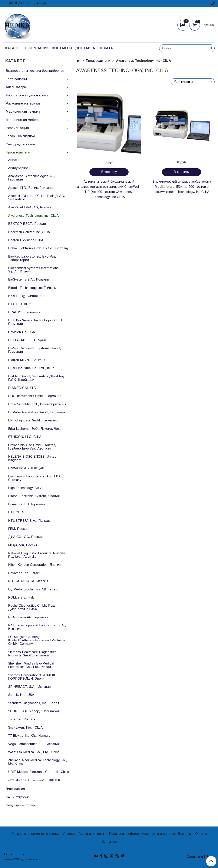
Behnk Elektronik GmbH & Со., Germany (38, 248)
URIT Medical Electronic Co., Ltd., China (39, 772)
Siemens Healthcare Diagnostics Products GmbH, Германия (32, 654)
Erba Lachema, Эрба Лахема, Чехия (36, 429)
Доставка (85, 48)
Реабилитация (17, 128)
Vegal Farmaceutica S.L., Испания (34, 744)
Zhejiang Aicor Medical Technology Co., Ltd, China (38, 762)
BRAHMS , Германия (24, 312)
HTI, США (16, 512)
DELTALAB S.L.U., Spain (27, 340)
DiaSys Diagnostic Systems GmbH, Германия (35, 350)
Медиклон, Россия (23, 545)
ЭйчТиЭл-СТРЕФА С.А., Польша (34, 780)
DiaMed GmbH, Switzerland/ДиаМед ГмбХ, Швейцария (36, 378)
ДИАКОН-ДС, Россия (25, 537)
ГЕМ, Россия (18, 529)
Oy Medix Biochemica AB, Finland (33, 589)
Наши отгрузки (17, 797)
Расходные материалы (24, 104)
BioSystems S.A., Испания (29, 280)
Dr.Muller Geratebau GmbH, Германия (37, 412)
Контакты (62, 48)
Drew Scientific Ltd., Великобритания (37, 404)
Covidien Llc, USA (22, 332)
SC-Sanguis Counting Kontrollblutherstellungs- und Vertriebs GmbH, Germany (37, 640)
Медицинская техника (23, 112)
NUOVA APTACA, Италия (28, 581)
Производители (98, 61)
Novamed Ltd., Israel (24, 573)
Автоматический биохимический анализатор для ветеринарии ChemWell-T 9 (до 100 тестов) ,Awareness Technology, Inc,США (109, 189)
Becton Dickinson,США (26, 240)
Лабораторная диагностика (27, 95)
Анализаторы (16, 87)
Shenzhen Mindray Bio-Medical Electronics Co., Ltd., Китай (31, 665)
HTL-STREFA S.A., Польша (29, 521)
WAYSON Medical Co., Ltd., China (34, 752)
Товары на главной (20, 136)
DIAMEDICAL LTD (22, 388)
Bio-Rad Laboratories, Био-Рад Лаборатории (32, 258)
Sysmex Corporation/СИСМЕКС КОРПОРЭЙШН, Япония (32, 677)
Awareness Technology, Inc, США (33, 216)
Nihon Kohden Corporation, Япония (35, 565)
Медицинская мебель (22, 120)
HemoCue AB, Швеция (26, 468)
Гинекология (15, 789)
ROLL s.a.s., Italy (21, 598)
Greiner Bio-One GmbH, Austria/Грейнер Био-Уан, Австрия (32, 447)
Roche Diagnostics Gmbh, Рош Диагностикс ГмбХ (32, 607)
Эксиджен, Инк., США (25, 728)
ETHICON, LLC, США (25, 437)
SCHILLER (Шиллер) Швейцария (34, 711)
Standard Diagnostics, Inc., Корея (34, 703)
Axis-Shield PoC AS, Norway (30, 207)
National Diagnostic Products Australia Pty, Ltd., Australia (37, 555)
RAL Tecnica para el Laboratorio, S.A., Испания (37, 627)
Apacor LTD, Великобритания (31, 188)
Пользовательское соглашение (35, 834)
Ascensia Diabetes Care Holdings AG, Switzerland (37, 198)
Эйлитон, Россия (22, 719)
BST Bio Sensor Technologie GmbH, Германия (35, 322)
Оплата (106, 48)
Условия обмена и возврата (84, 834)
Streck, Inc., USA (21, 695)
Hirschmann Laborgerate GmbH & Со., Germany (37, 478)
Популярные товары (22, 805)
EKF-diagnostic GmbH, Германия (33, 420)
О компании (37, 48)
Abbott (13, 160)
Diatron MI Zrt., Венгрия (27, 360)
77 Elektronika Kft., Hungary (29, 736)
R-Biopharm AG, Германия (28, 617)
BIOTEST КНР (19, 304)
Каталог (13, 48)
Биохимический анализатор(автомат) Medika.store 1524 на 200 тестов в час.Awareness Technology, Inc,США (182, 187)
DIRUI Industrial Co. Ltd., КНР (31, 368)
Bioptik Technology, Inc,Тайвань (32, 288)
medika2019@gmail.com (22, 859)
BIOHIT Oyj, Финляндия (27, 296)
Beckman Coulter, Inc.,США (29, 232)
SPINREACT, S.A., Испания (29, 687)
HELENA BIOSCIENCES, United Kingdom (32, 458)
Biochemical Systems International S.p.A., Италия (34, 270)
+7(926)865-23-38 (17, 854)
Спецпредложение (20, 144)
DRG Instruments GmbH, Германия (35, 396)
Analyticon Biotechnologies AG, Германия (32, 178)
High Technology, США (25, 488)
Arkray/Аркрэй (19, 168)
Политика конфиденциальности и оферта (142, 834)
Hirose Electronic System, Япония (34, 496)
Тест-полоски (16, 79)
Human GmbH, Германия (27, 504)
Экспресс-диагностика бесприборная (35, 71)
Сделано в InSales (201, 857)
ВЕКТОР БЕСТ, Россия (27, 224)
